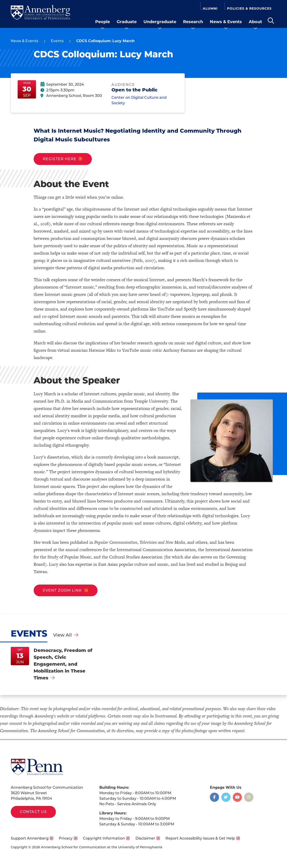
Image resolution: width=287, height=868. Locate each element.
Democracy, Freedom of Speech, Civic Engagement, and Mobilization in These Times (63, 664)
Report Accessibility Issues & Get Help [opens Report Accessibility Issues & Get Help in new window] (200, 838)
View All (62, 635)
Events (57, 41)
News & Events (226, 22)
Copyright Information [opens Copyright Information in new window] (104, 838)
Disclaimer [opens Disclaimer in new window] (145, 838)
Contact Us (33, 812)
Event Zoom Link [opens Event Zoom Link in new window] (62, 590)
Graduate (127, 22)
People (103, 22)
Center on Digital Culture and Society (139, 101)
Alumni (210, 8)
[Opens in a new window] (214, 797)
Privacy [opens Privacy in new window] (66, 838)
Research (193, 22)
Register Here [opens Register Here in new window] (60, 159)
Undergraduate (160, 22)
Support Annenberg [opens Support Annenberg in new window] (30, 838)
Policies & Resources (249, 8)
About (255, 22)
